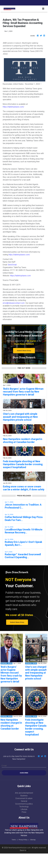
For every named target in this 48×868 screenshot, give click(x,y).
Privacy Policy (23, 840)
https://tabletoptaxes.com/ (13, 107)
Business (24, 796)
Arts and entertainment (24, 793)
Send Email (12, 265)
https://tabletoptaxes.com (20, 276)
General (24, 801)
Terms (14, 840)
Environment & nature (24, 798)
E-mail (4, 766)
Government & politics (24, 804)
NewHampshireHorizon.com (20, 848)
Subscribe (24, 773)
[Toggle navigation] (43, 9)
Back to (24, 850)
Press (24, 812)
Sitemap (33, 840)
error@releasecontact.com (14, 303)
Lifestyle (24, 809)
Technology (24, 807)
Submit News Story (24, 351)
